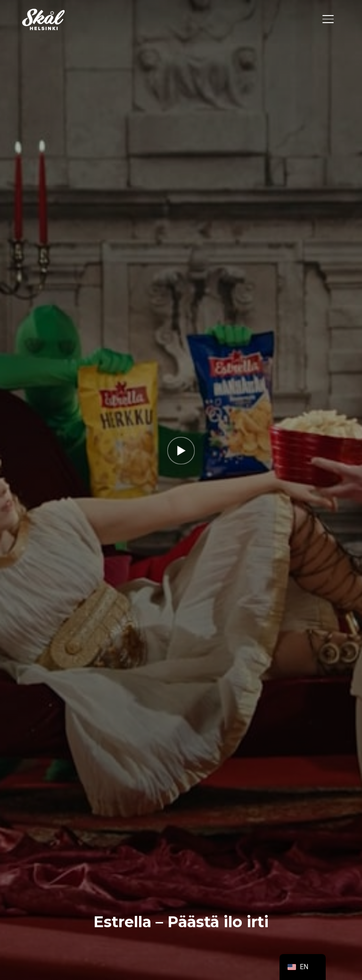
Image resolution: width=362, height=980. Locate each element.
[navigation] (303, 967)
